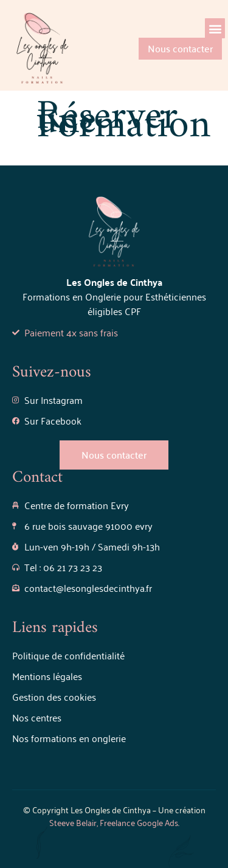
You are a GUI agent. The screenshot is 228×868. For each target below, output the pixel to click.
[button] (215, 28)
